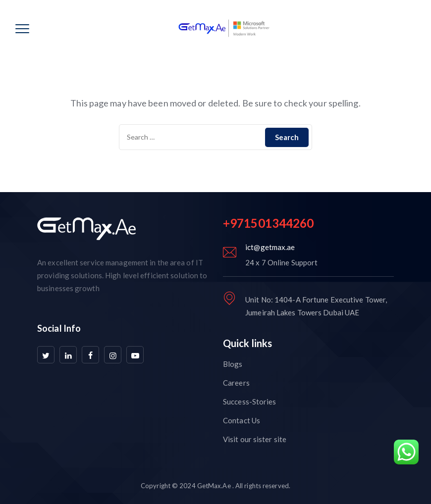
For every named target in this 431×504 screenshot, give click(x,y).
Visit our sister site (255, 439)
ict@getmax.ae (270, 247)
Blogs (233, 364)
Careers (236, 383)
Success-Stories (250, 402)
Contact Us (242, 420)
